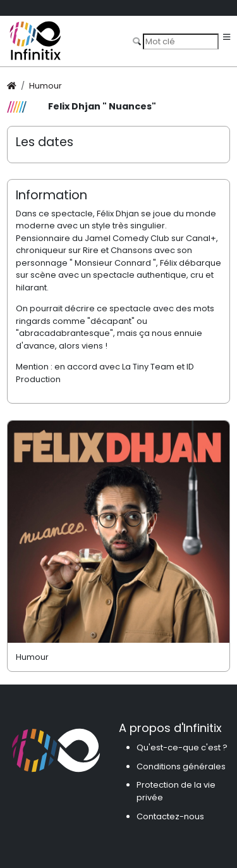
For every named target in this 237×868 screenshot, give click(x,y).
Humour (46, 86)
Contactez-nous (170, 816)
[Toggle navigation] (227, 38)
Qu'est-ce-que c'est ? (182, 747)
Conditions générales (181, 766)
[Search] (181, 41)
